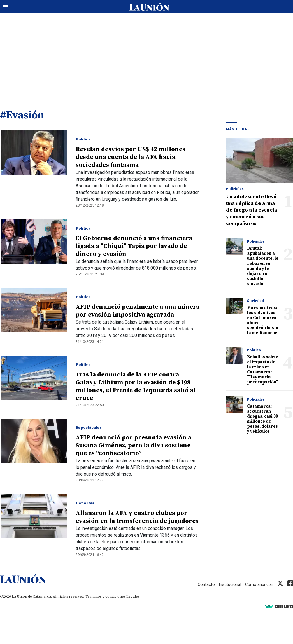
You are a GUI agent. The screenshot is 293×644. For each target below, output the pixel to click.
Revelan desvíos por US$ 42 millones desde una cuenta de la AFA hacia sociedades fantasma (130, 158)
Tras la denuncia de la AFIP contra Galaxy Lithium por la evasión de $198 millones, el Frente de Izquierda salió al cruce (135, 387)
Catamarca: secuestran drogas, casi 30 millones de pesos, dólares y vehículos (262, 419)
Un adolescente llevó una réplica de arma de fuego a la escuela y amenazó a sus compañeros (252, 211)
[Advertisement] (146, 56)
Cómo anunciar (259, 585)
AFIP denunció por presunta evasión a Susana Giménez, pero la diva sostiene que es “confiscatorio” (133, 446)
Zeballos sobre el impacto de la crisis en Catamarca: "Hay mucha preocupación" (263, 370)
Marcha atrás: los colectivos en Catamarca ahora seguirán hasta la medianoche (263, 321)
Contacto (206, 585)
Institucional (230, 585)
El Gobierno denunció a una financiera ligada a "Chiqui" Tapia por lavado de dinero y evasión (134, 247)
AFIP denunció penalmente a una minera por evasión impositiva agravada (137, 311)
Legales (133, 597)
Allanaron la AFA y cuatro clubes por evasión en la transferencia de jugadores (137, 518)
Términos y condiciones (105, 597)
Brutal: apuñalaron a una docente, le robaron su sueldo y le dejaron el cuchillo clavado (263, 267)
